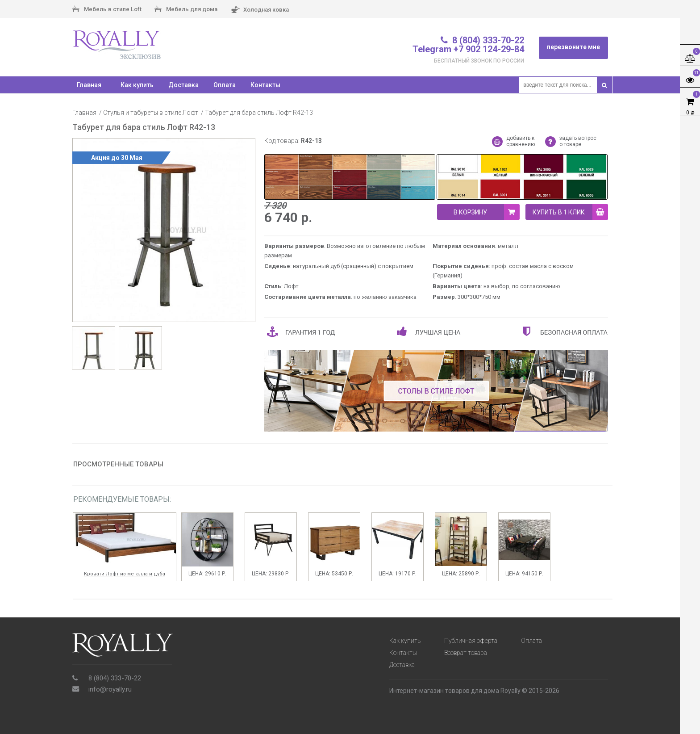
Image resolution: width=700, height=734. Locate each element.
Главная (84, 113)
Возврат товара (466, 653)
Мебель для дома (186, 10)
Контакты (265, 85)
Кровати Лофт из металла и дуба (125, 574)
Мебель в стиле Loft (107, 10)
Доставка (183, 85)
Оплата (225, 85)
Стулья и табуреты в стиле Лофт (151, 113)
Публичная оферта (471, 641)
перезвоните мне (573, 47)
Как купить (137, 85)
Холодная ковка (260, 10)
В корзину (487, 212)
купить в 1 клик (570, 212)
